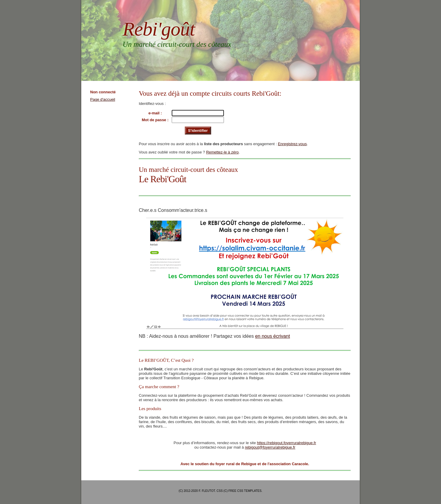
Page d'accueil (103, 99)
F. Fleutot (207, 491)
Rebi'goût (159, 29)
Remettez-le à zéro (222, 152)
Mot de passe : (155, 120)
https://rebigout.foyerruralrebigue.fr (286, 443)
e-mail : (155, 113)
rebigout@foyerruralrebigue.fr (270, 447)
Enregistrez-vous (292, 144)
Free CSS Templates (245, 491)
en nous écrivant (272, 336)
